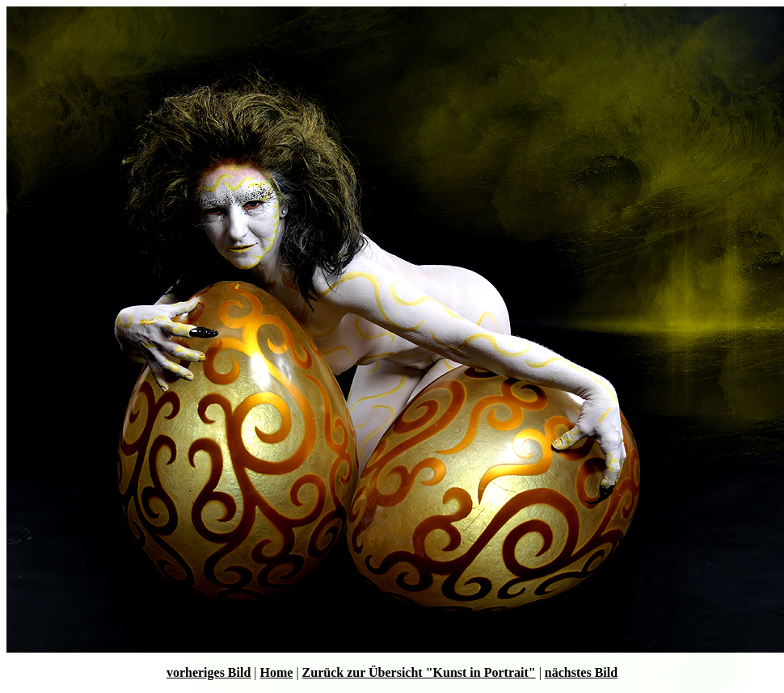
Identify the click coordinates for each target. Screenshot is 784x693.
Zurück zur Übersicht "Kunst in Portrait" (419, 672)
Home (277, 672)
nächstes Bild (581, 672)
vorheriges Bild (209, 672)
